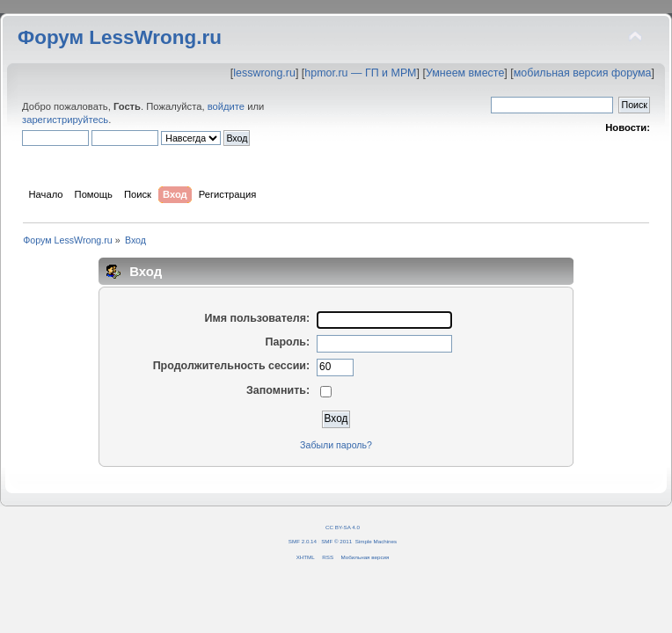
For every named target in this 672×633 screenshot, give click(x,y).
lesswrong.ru (264, 73)
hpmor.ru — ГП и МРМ (360, 73)
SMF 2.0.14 (303, 541)
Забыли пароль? (336, 445)
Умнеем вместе (465, 73)
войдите (226, 106)
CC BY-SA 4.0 (343, 527)
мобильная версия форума (583, 73)
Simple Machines (376, 541)
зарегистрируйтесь (65, 120)
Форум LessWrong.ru (120, 37)
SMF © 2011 (336, 541)
